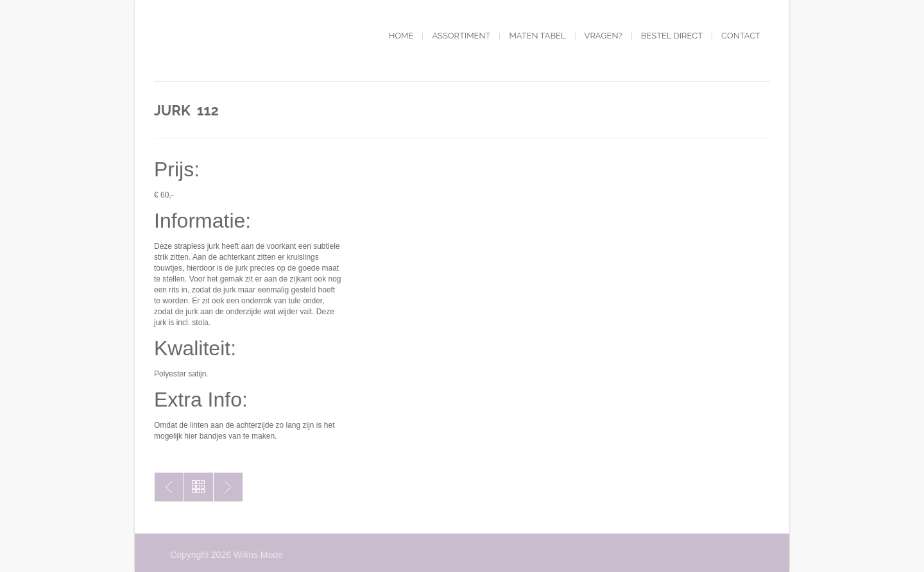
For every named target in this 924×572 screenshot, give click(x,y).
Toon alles (199, 487)
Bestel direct (672, 36)
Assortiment (461, 36)
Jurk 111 (169, 487)
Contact (741, 36)
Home (401, 36)
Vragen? (603, 36)
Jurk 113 (228, 487)
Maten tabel (537, 36)
